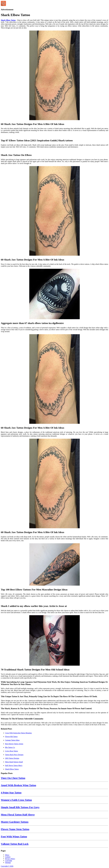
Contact (8, 857)
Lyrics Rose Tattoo (11, 751)
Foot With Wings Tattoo (14, 837)
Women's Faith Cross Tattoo (16, 800)
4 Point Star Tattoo (11, 793)
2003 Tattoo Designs (12, 758)
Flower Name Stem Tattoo (15, 829)
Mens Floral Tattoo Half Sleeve (18, 815)
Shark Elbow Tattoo (8, 20)
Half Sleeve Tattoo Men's (14, 765)
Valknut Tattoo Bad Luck (15, 844)
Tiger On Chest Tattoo (13, 778)
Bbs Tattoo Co (10, 747)
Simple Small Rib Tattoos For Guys (20, 807)
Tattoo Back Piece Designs (14, 755)
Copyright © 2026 (7, 866)
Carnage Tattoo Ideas (12, 740)
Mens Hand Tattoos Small (14, 762)
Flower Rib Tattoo (11, 737)
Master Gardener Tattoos (15, 822)
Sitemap (8, 863)
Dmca (7, 855)
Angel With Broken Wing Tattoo (18, 785)
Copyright (9, 861)
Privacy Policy (10, 859)
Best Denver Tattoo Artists (14, 744)
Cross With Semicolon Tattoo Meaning (18, 733)
